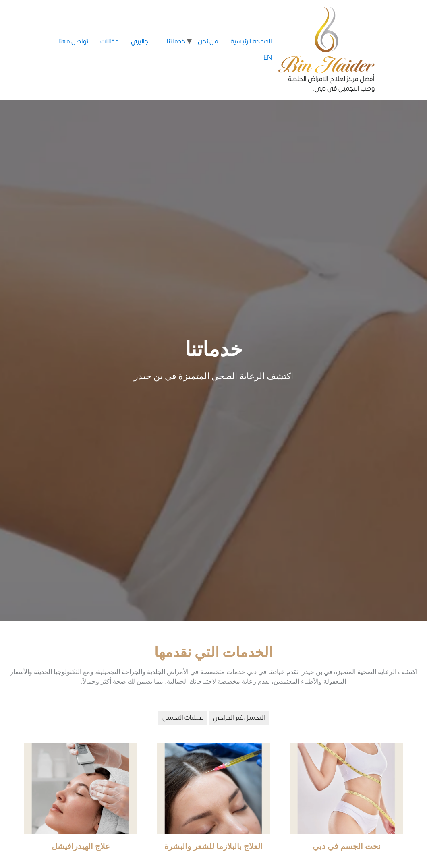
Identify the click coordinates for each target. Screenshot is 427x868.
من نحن (208, 41)
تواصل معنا (73, 41)
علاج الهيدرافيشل (81, 846)
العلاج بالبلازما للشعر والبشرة (213, 846)
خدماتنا (176, 41)
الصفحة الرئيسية (251, 41)
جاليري (140, 41)
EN (268, 56)
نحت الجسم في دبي (347, 846)
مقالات (110, 41)
